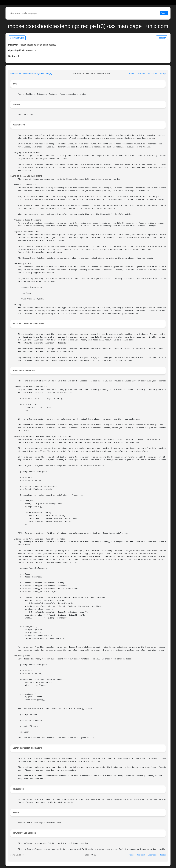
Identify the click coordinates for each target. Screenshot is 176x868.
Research (162, 38)
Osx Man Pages (17, 38)
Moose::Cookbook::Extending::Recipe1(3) (31, 74)
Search (164, 13)
